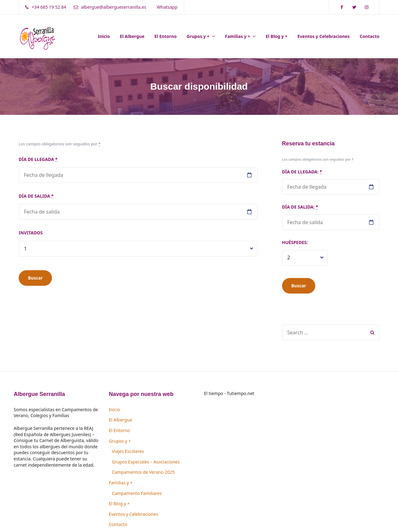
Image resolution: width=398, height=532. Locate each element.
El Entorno (166, 36)
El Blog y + (276, 36)
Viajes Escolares (128, 451)
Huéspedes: (295, 242)
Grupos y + (198, 36)
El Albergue (132, 36)
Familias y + (238, 36)
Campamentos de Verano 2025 (143, 472)
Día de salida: (300, 207)
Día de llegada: (302, 172)
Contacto (370, 36)
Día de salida (36, 196)
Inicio (104, 36)
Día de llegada (38, 159)
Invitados (31, 233)
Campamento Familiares (137, 493)
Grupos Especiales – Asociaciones (146, 462)
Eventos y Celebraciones (323, 36)
